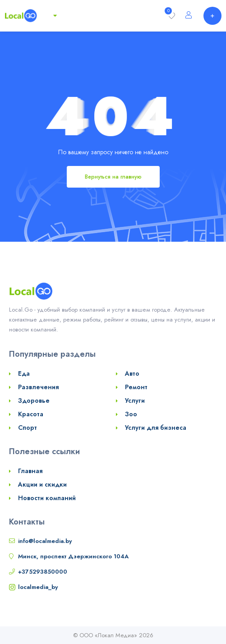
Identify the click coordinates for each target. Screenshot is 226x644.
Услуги (135, 400)
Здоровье (34, 400)
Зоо (131, 414)
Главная (30, 471)
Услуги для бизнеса (156, 428)
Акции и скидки (42, 484)
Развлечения (38, 387)
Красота (31, 414)
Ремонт (136, 387)
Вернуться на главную (113, 177)
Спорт (28, 428)
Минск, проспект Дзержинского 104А (73, 556)
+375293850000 (43, 572)
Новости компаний (47, 498)
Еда (24, 373)
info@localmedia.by (45, 541)
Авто (132, 373)
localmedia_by (38, 587)
